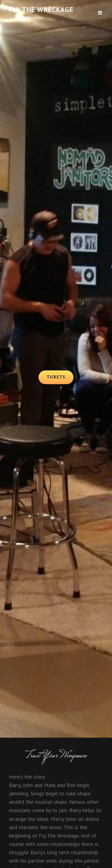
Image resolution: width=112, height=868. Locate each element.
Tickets (60, 377)
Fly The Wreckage (41, 9)
